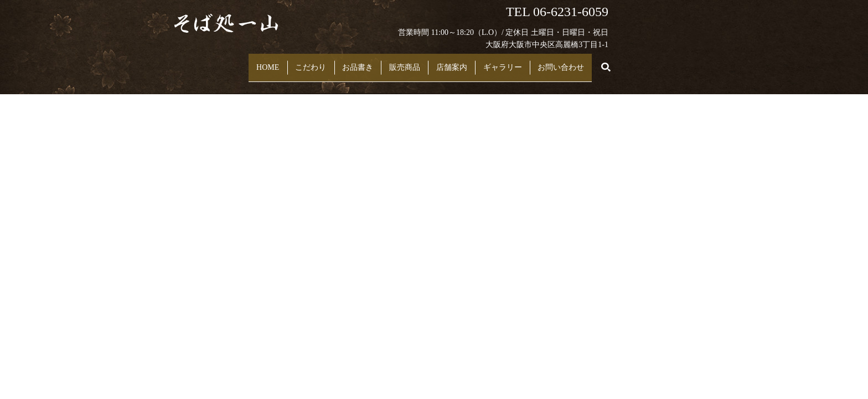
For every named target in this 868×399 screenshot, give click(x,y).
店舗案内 (469, 62)
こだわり (292, 62)
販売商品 (410, 62)
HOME (238, 62)
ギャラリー (532, 62)
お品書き (352, 62)
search (649, 62)
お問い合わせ (602, 62)
